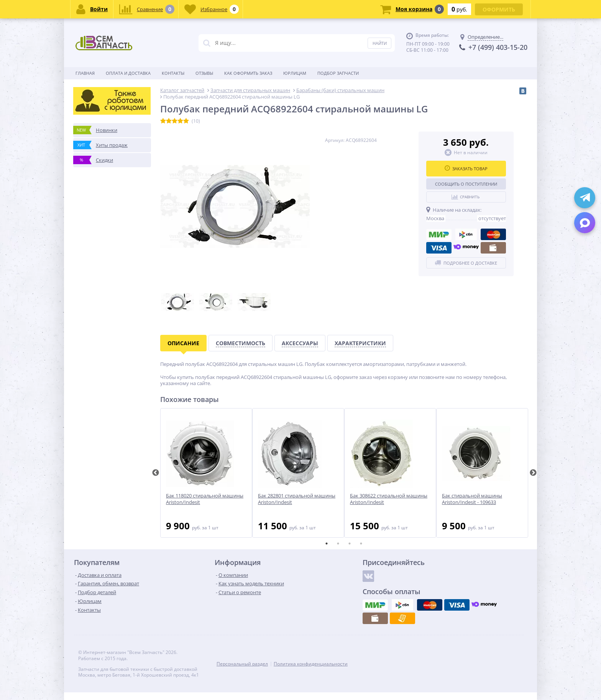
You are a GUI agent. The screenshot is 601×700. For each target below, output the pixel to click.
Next (533, 473)
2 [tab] (338, 544)
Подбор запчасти (338, 73)
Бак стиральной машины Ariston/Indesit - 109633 (472, 499)
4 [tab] (361, 544)
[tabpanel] (206, 473)
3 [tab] (350, 544)
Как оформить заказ (248, 73)
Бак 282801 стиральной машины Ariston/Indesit (297, 499)
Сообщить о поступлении (466, 184)
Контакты (173, 73)
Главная (85, 73)
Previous (156, 473)
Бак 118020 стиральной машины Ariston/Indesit (205, 499)
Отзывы (204, 73)
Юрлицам (295, 73)
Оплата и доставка (128, 73)
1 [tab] (327, 544)
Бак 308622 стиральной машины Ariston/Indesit (389, 499)
